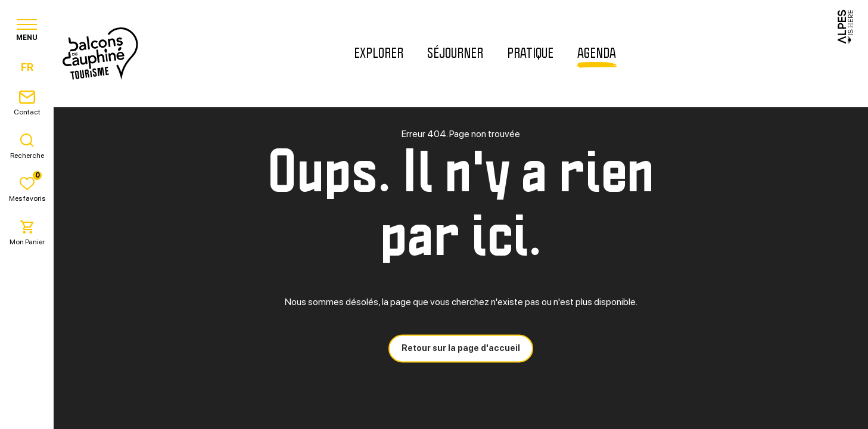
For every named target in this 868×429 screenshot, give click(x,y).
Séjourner (455, 54)
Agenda (597, 54)
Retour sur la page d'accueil (461, 348)
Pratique (530, 54)
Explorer (379, 54)
